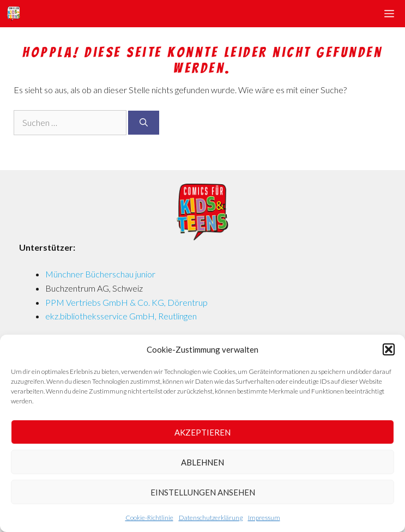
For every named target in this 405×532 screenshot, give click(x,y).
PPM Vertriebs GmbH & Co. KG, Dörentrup (126, 302)
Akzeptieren (202, 432)
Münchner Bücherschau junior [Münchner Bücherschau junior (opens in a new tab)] (100, 274)
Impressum (264, 518)
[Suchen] (144, 123)
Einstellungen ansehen (203, 492)
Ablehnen (202, 462)
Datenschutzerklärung (211, 518)
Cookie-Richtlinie (149, 518)
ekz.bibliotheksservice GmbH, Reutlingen (121, 316)
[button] (389, 349)
